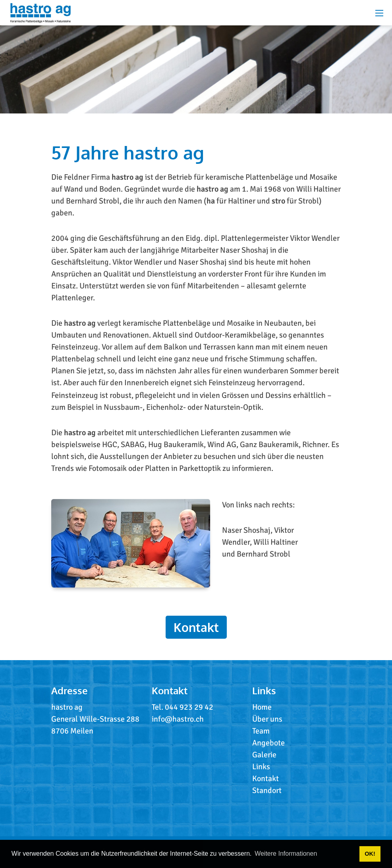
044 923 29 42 (189, 707)
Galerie (264, 755)
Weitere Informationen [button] (286, 854)
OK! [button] (370, 854)
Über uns (267, 719)
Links (261, 767)
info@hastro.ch (178, 719)
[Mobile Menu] (379, 13)
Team (261, 731)
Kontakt (196, 627)
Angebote (268, 743)
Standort (267, 790)
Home (262, 707)
